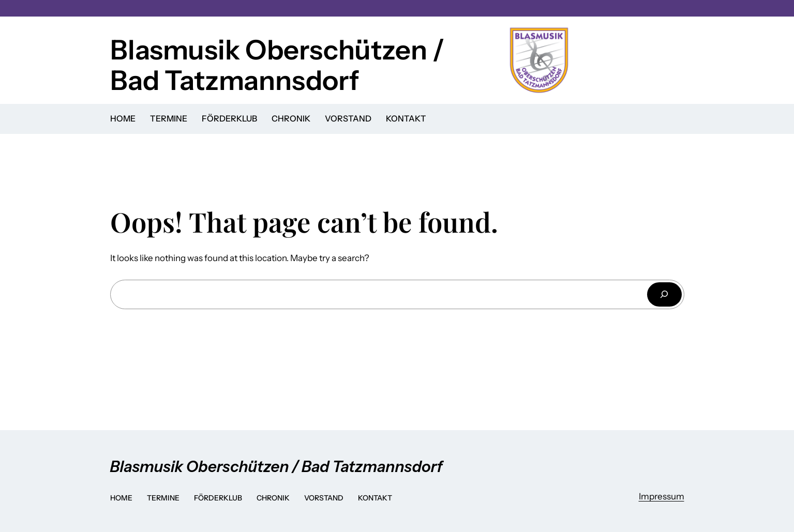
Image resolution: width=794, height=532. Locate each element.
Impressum (662, 496)
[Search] (664, 294)
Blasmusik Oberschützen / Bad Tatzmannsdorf (277, 65)
